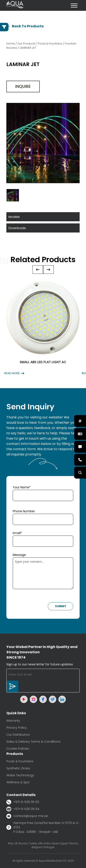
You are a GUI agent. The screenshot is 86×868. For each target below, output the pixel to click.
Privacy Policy (17, 728)
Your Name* (22, 487)
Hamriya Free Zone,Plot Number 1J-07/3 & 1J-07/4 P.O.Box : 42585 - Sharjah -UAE (43, 827)
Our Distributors (18, 735)
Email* (17, 533)
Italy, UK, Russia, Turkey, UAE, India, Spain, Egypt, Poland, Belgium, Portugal (43, 845)
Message (19, 555)
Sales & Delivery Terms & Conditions (33, 742)
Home (11, 44)
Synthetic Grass (18, 768)
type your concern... (43, 573)
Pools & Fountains (20, 761)
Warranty (13, 721)
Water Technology (20, 775)
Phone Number (24, 511)
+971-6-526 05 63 (23, 802)
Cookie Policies (18, 749)
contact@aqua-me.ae (27, 816)
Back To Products (25, 26)
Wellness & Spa (18, 782)
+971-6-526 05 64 (23, 809)
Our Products (26, 44)
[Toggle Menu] (74, 5)
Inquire (23, 87)
